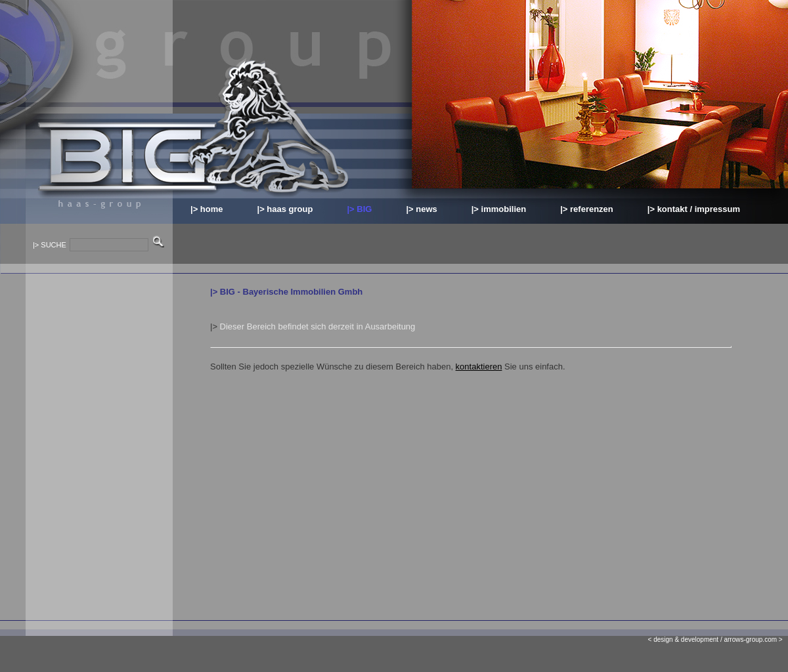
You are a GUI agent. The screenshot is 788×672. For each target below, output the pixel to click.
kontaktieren (479, 367)
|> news (421, 209)
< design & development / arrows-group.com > (718, 640)
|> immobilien (499, 209)
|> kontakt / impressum (694, 209)
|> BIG (359, 209)
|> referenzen (587, 209)
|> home (207, 209)
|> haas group (285, 209)
